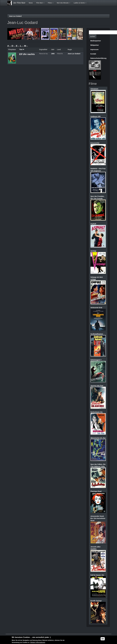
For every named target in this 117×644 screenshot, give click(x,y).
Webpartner (95, 45)
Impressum (95, 49)
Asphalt (93, 224)
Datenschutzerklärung (98, 58)
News (31, 3)
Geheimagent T (96, 360)
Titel (22, 49)
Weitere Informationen (38, 642)
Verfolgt (93, 251)
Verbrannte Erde (96, 308)
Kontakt (93, 54)
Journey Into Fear (97, 386)
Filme (51, 3)
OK (103, 639)
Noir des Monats (64, 3)
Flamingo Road (96, 491)
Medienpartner (96, 41)
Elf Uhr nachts (27, 54)
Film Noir (40, 3)
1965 (53, 54)
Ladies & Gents (80, 3)
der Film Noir (19, 3)
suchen (93, 36)
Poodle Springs (96, 601)
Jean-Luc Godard (15, 16)
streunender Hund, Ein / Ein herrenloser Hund (98, 518)
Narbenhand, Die (97, 412)
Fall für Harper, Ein (97, 575)
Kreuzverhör (95, 143)
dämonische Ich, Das (98, 438)
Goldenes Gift (96, 116)
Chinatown (94, 89)
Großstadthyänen (97, 334)
